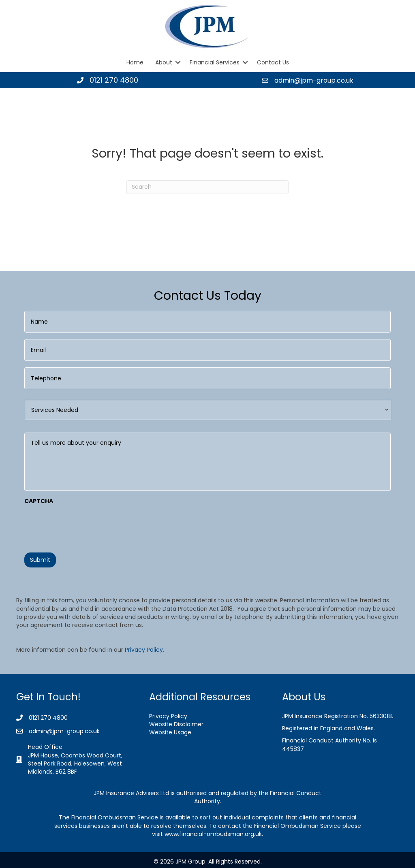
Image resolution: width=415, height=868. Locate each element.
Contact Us (273, 62)
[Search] (207, 187)
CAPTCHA (39, 503)
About (164, 62)
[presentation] (86, 526)
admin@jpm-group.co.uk (313, 80)
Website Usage (170, 730)
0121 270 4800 (114, 80)
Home (135, 62)
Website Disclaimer (176, 722)
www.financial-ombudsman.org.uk (213, 832)
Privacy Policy (144, 648)
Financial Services (215, 62)
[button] (178, 62)
